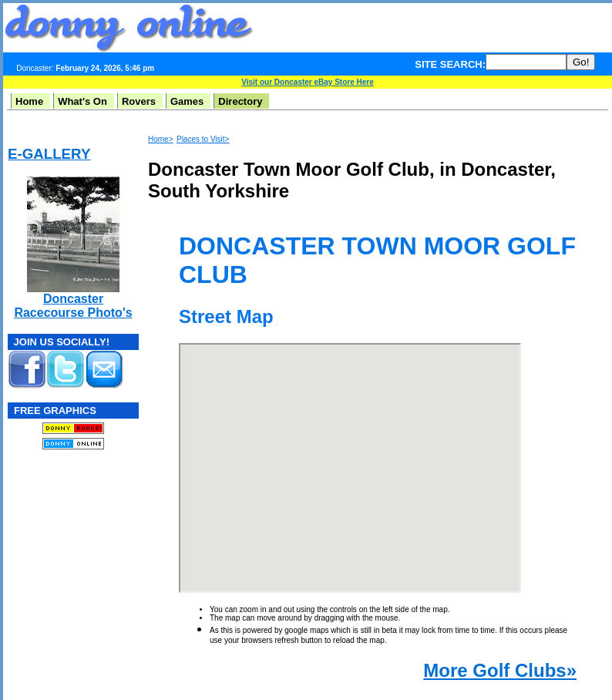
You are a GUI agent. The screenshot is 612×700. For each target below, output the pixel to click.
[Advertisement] (54, 556)
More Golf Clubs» (500, 670)
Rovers (139, 101)
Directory (240, 101)
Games (187, 101)
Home (29, 101)
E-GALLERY (49, 154)
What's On (82, 101)
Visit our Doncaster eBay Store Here (308, 82)
